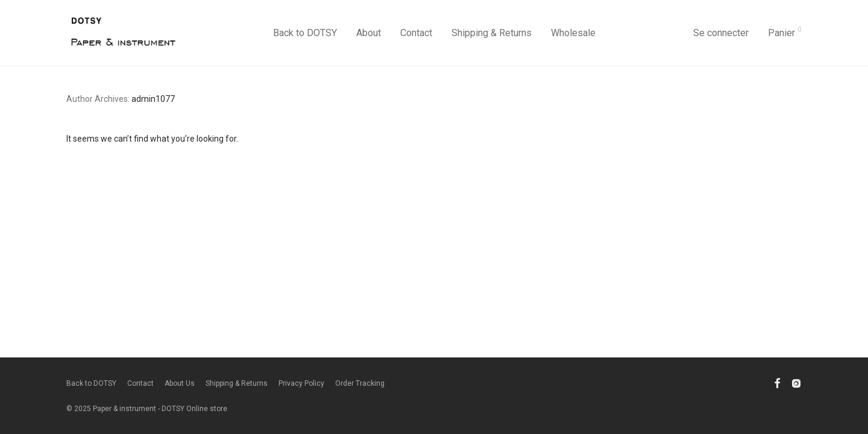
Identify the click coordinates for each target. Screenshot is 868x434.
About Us (180, 383)
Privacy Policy (301, 383)
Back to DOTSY (305, 33)
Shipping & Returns (492, 33)
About (369, 33)
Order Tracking (360, 383)
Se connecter (721, 33)
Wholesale (573, 33)
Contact (416, 33)
